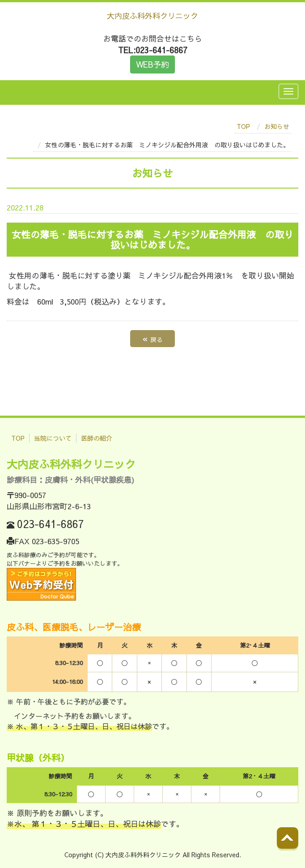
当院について (53, 438)
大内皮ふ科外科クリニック (152, 16)
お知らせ (277, 126)
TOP (243, 126)
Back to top (297, 845)
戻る (152, 338)
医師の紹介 (97, 438)
